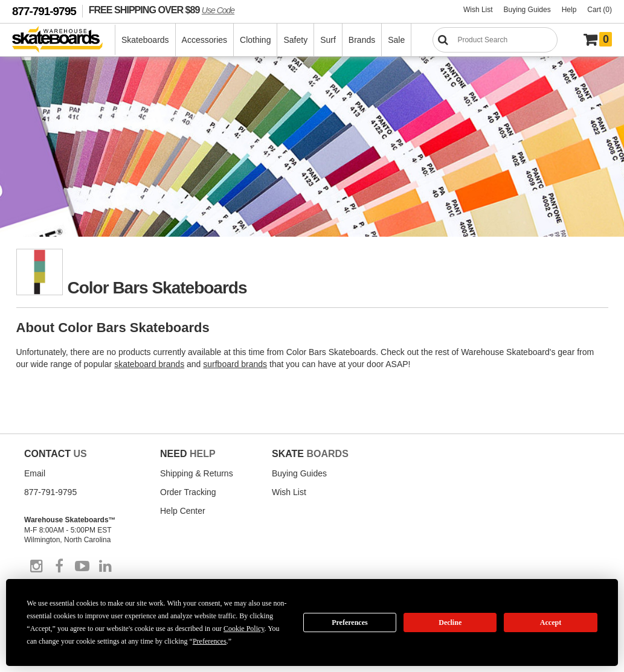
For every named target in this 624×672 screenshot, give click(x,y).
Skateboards (145, 40)
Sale (396, 40)
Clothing (255, 40)
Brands (362, 40)
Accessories (204, 40)
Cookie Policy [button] (244, 629)
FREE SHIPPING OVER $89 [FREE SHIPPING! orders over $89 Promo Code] (162, 10)
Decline (450, 622)
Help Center (183, 511)
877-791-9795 (44, 11)
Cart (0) (600, 10)
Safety (295, 40)
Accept (551, 622)
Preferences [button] (210, 641)
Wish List (478, 10)
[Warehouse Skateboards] (64, 40)
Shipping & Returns (197, 473)
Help (569, 10)
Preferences (350, 622)
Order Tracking (188, 492)
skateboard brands (149, 364)
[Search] (495, 40)
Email (35, 473)
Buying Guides (527, 10)
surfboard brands (235, 364)
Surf (328, 40)
